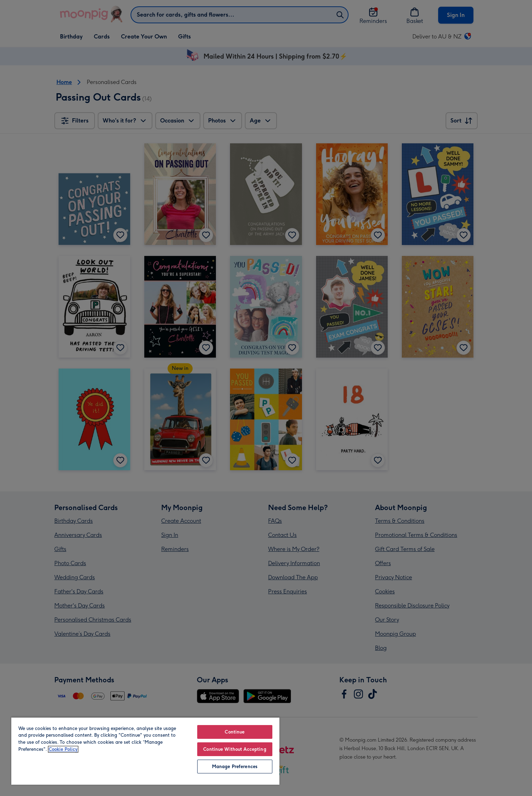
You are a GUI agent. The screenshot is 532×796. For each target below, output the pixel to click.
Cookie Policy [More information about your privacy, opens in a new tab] (63, 749)
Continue (235, 732)
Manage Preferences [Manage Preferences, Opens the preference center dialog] (235, 767)
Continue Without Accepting (235, 749)
